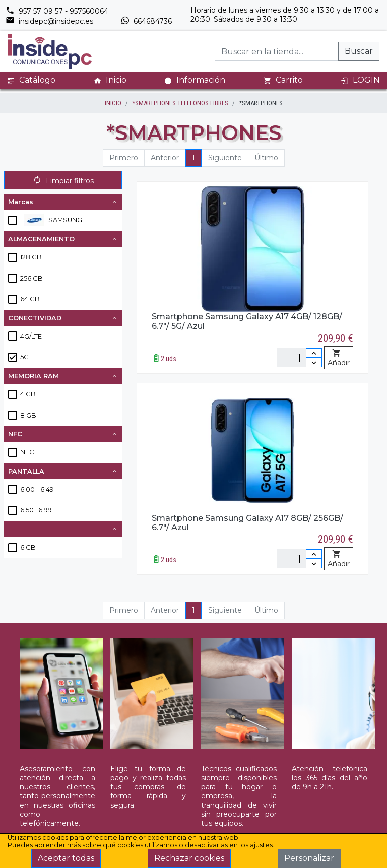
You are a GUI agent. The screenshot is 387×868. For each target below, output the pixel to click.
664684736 (146, 21)
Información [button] (195, 80)
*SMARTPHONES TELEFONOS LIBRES (180, 103)
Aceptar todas (66, 858)
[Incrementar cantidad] (314, 353)
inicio (113, 103)
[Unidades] (299, 358)
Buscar (359, 51)
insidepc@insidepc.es (49, 21)
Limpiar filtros (63, 181)
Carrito (283, 80)
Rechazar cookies (189, 858)
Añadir (339, 358)
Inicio (110, 80)
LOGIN (360, 80)
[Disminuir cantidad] (314, 362)
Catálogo (31, 80)
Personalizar (309, 858)
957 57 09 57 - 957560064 (57, 11)
